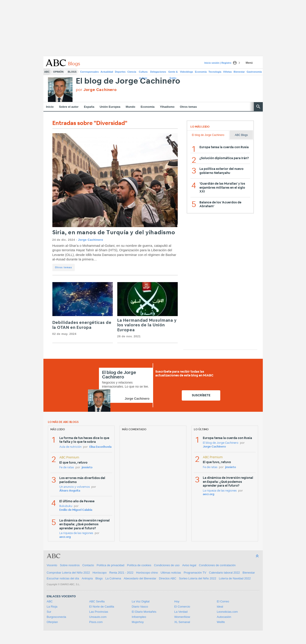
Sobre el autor (69, 107)
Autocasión (224, 617)
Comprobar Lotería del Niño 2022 (68, 573)
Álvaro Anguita (70, 491)
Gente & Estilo (173, 73)
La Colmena (113, 578)
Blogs (72, 72)
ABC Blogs (241, 135)
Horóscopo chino (147, 573)
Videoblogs (187, 72)
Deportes (120, 72)
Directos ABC (168, 578)
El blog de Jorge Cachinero (128, 81)
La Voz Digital (141, 601)
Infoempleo (139, 617)
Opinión (58, 72)
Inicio (50, 107)
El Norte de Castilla (102, 607)
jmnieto (87, 468)
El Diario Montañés (144, 612)
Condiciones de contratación (217, 565)
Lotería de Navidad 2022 (235, 578)
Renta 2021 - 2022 (121, 573)
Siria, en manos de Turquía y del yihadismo (114, 233)
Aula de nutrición (70, 447)
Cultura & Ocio (143, 73)
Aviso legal (189, 565)
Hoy (177, 601)
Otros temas (188, 107)
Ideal (220, 607)
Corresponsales (89, 72)
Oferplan (52, 622)
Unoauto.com (98, 617)
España (89, 107)
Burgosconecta (57, 617)
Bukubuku (66, 506)
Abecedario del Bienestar (140, 578)
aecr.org (65, 537)
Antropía (87, 578)
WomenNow (182, 617)
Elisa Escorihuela (100, 447)
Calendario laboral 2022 (225, 573)
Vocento (52, 565)
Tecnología (215, 72)
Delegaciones (158, 72)
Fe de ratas (67, 468)
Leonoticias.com (227, 612)
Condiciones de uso (167, 565)
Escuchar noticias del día (63, 578)
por (96, 90)
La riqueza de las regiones (76, 533)
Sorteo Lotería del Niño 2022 (197, 578)
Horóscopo (100, 573)
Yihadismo (167, 107)
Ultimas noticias (171, 573)
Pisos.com (96, 622)
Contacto (88, 565)
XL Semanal (182, 622)
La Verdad (181, 612)
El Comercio (182, 607)
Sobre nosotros (70, 565)
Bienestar (239, 72)
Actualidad (107, 72)
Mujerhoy (138, 622)
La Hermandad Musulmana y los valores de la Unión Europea (147, 325)
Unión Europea (110, 107)
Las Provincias (99, 612)
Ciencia (132, 72)
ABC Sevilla (97, 601)
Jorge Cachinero (91, 240)
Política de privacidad (111, 565)
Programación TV (195, 573)
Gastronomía (254, 72)
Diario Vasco (140, 607)
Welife (221, 622)
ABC (47, 72)
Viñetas (228, 72)
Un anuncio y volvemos (75, 487)
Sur (49, 612)
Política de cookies (139, 565)
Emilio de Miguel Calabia (76, 510)
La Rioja (52, 607)
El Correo (223, 601)
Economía (201, 72)
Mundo (131, 107)
